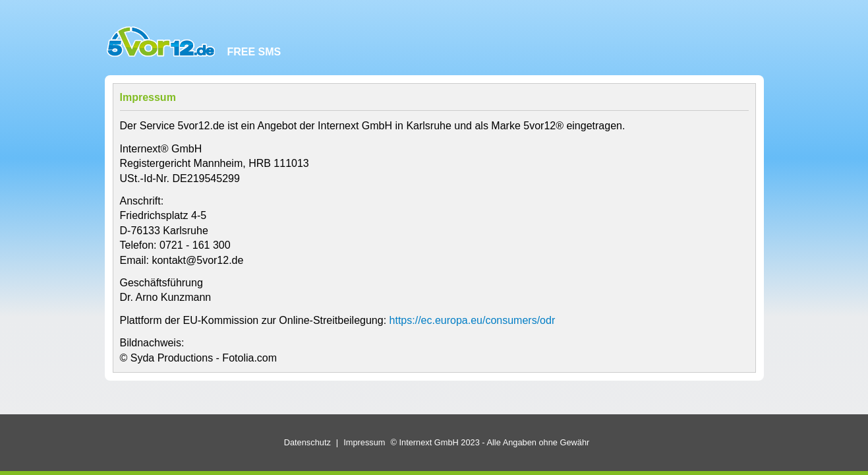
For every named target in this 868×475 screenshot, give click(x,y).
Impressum (364, 442)
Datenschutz (307, 442)
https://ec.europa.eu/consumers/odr (473, 320)
